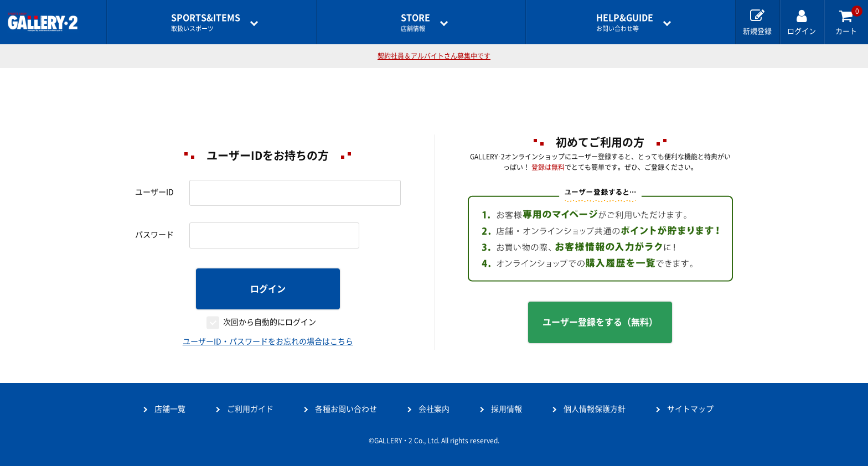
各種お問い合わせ (346, 409)
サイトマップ (690, 409)
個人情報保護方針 (595, 409)
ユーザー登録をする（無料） (600, 322)
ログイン (268, 289)
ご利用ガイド (250, 409)
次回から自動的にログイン (270, 322)
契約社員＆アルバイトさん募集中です (434, 56)
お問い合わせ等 (625, 22)
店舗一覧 (170, 409)
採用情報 (507, 409)
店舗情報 (415, 22)
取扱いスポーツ (206, 22)
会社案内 (434, 409)
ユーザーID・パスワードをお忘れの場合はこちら (268, 341)
